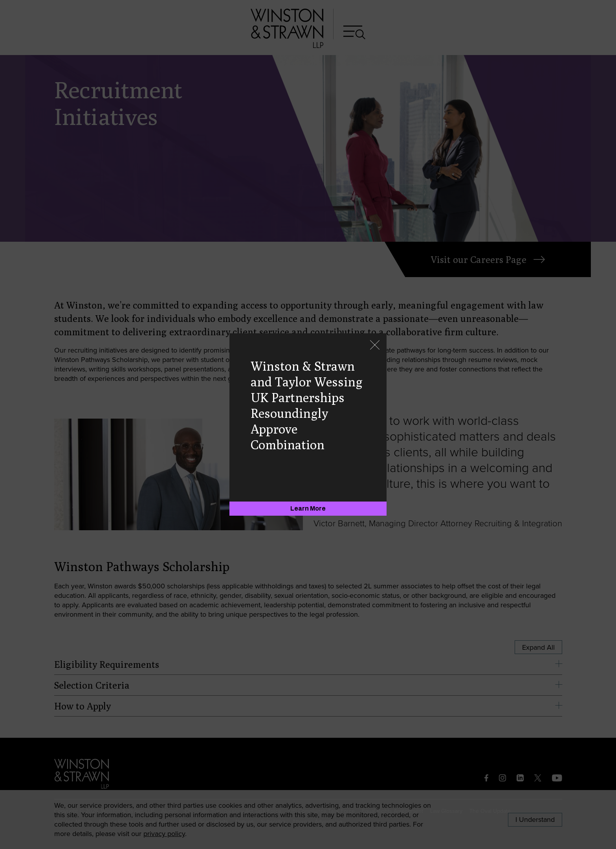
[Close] (375, 346)
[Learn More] (308, 509)
